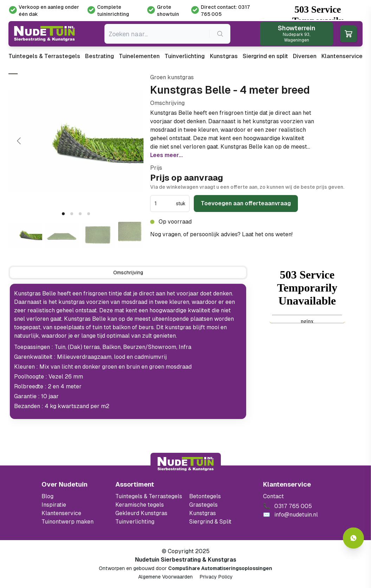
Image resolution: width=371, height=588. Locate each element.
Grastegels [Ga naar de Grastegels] (203, 505)
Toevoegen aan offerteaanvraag (246, 203)
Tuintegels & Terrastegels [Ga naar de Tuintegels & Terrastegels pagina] (149, 496)
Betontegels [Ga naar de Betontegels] (205, 496)
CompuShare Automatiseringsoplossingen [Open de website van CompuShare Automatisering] (220, 568)
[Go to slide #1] (25, 234)
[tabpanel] (128, 351)
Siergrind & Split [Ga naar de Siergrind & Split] (210, 522)
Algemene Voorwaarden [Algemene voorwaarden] (165, 577)
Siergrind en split (265, 56)
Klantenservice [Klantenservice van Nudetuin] (61, 513)
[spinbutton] (164, 204)
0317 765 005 (313, 234)
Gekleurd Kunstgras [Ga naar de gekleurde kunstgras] (141, 513)
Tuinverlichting (185, 56)
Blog (47, 496)
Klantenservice (342, 56)
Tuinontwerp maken (68, 522)
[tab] (63, 214)
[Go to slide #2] (62, 234)
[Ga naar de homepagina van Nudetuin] (44, 34)
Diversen (305, 56)
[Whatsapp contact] (353, 538)
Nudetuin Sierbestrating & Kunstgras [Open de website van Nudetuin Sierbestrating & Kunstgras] (186, 560)
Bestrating (100, 56)
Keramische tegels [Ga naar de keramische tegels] (140, 505)
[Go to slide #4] (135, 234)
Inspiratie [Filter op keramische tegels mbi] (54, 505)
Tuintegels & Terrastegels (44, 56)
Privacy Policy (216, 577)
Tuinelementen (139, 56)
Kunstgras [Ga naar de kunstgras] (203, 513)
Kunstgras (224, 56)
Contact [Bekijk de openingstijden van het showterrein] (273, 496)
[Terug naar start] (186, 464)
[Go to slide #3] (98, 234)
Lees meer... (167, 155)
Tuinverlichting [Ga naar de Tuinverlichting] (135, 522)
